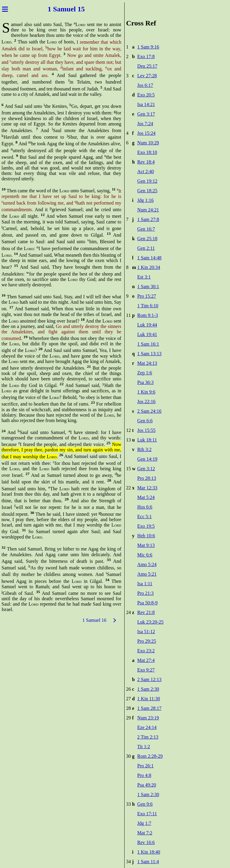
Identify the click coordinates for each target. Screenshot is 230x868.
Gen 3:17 (146, 114)
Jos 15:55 (146, 430)
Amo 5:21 (147, 574)
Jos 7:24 (145, 124)
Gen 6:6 (145, 421)
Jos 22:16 (146, 402)
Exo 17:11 (147, 814)
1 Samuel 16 (94, 620)
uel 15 (76, 9)
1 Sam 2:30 (148, 689)
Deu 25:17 (147, 66)
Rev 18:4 (146, 162)
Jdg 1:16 (145, 200)
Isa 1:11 (145, 584)
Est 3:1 (144, 277)
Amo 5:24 (147, 564)
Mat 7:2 (145, 833)
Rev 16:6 (146, 842)
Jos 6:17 (145, 85)
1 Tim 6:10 (148, 306)
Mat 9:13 (146, 545)
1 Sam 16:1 (148, 344)
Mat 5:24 (146, 497)
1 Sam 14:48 (149, 258)
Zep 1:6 (144, 373)
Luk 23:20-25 (150, 622)
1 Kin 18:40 (149, 852)
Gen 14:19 (147, 459)
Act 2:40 (146, 171)
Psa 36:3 (145, 382)
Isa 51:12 (146, 632)
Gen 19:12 (147, 181)
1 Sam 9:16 (148, 47)
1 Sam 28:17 (149, 708)
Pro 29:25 (147, 641)
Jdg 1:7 (144, 823)
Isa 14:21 (146, 104)
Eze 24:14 (147, 727)
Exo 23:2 (146, 651)
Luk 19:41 (147, 334)
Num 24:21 (148, 210)
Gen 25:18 (147, 239)
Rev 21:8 (146, 612)
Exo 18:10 (147, 152)
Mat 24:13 (147, 363)
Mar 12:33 (147, 488)
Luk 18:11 (147, 440)
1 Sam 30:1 (148, 286)
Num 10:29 (148, 143)
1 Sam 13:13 (149, 354)
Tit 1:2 (144, 747)
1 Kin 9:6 (146, 392)
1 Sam (57, 9)
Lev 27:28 (147, 76)
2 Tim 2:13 (148, 737)
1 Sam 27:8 (148, 219)
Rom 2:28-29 (150, 756)
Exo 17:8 (146, 56)
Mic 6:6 (145, 555)
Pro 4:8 (144, 775)
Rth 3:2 (144, 449)
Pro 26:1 (145, 766)
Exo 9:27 (146, 670)
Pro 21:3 (145, 593)
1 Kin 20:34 (149, 267)
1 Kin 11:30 (149, 699)
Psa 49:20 (147, 785)
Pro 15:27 (147, 296)
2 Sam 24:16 (149, 411)
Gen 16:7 (146, 229)
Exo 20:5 (146, 95)
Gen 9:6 (145, 804)
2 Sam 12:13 (149, 679)
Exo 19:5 (146, 526)
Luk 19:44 (147, 325)
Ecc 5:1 (144, 517)
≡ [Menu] (5, 9)
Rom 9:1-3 (147, 315)
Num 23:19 (148, 718)
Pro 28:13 (147, 478)
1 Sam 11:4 (148, 862)
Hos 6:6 (145, 507)
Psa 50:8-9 (147, 603)
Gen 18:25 (147, 191)
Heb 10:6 (146, 536)
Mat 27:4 (146, 660)
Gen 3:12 (146, 469)
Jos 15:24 (146, 133)
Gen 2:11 (146, 248)
